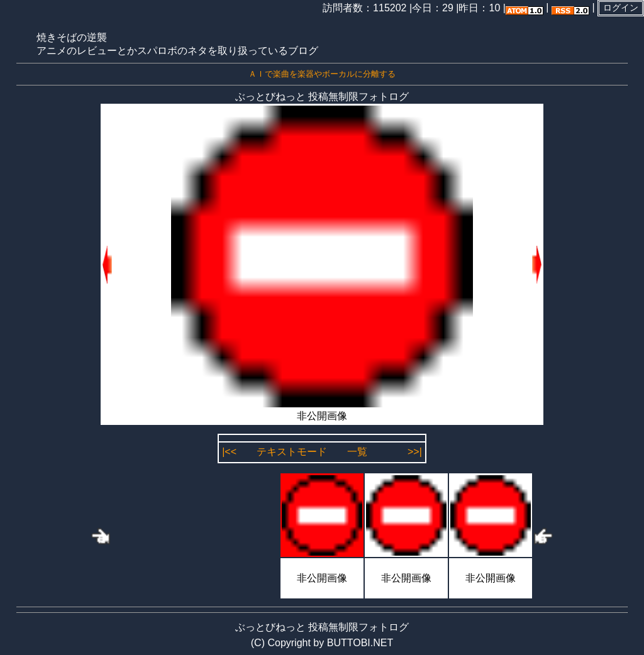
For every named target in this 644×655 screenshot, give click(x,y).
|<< (229, 452)
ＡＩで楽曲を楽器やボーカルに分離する (322, 74)
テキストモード (292, 452)
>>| (415, 452)
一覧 (357, 452)
